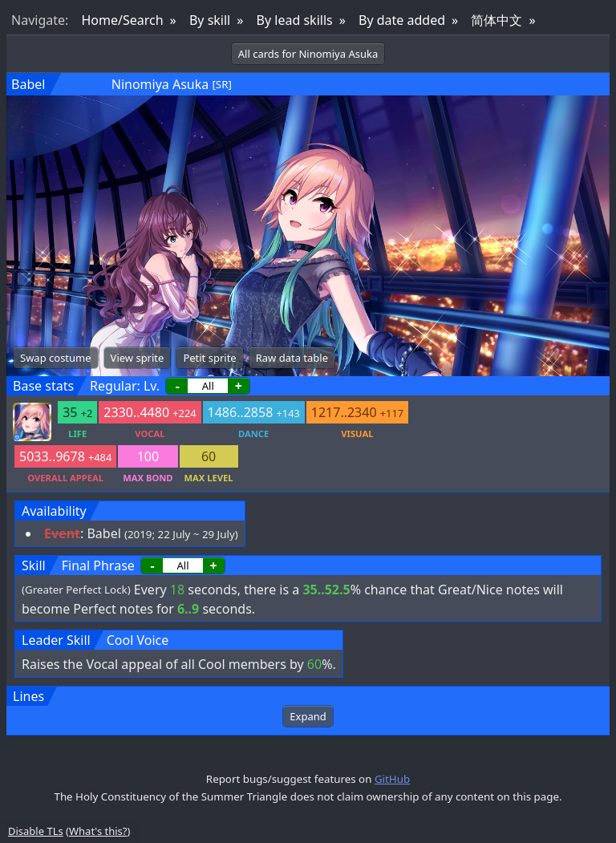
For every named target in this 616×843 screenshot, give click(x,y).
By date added (402, 20)
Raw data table (292, 358)
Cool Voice (138, 640)
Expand (308, 716)
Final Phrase (98, 565)
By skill (210, 20)
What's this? (98, 831)
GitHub (392, 779)
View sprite (138, 358)
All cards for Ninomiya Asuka (308, 54)
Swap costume (56, 358)
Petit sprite (209, 358)
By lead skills (295, 20)
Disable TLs (36, 831)
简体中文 (496, 20)
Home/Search (122, 20)
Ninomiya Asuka (160, 84)
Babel (28, 84)
